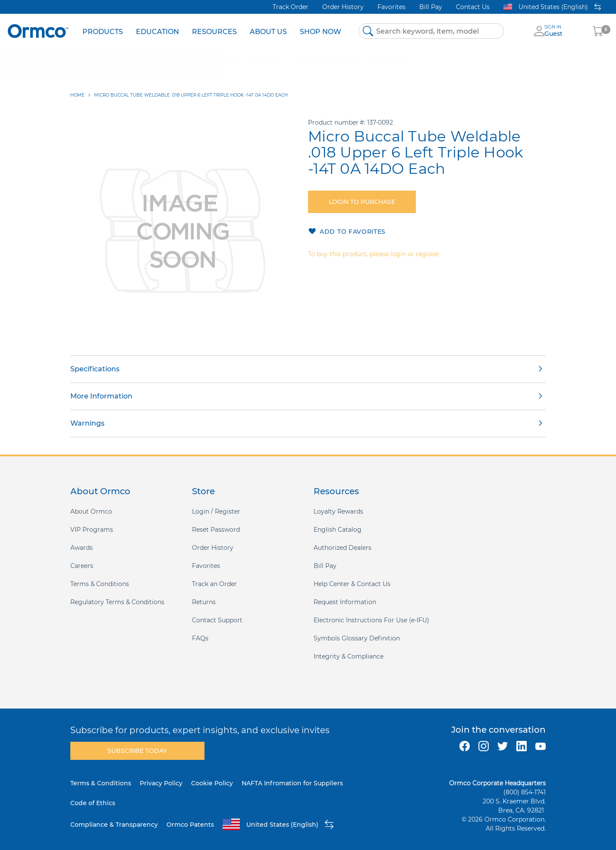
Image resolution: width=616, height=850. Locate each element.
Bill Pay (431, 7)
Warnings (87, 423)
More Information (101, 396)
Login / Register (216, 511)
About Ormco (91, 511)
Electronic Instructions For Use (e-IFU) (371, 620)
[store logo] (38, 31)
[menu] (212, 31)
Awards (82, 548)
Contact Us (473, 7)
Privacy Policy (161, 783)
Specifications (95, 369)
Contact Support (217, 620)
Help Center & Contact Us (352, 584)
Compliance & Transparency (114, 825)
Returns (204, 602)
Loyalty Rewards (338, 511)
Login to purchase (362, 202)
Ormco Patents (190, 825)
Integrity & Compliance (349, 656)
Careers (82, 566)
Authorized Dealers (343, 548)
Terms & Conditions (100, 584)
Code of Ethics (93, 803)
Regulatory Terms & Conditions (117, 602)
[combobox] (431, 31)
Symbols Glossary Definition (357, 638)
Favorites (391, 7)
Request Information (345, 602)
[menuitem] (103, 31)
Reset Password (216, 530)
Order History (343, 7)
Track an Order (214, 584)
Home (77, 95)
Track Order (291, 7)
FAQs (200, 638)
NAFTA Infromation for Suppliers (292, 783)
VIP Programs (92, 530)
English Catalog (338, 530)
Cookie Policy (212, 783)
